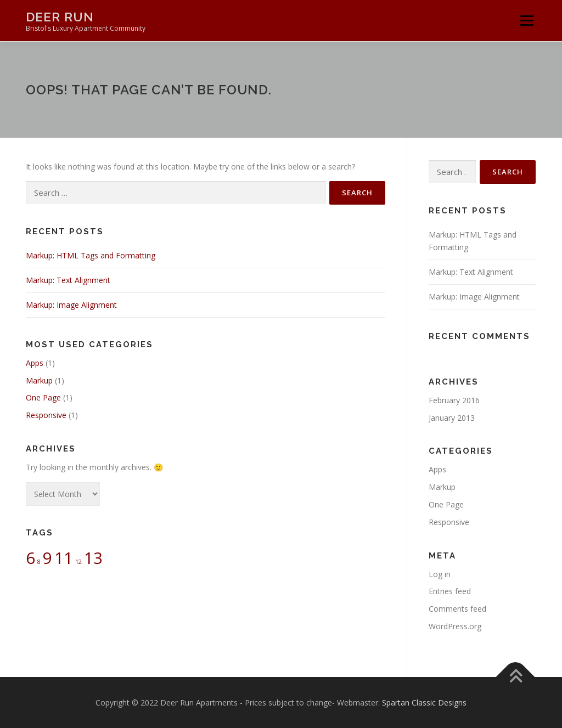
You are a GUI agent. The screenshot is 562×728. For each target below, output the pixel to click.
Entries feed (450, 591)
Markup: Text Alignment (68, 280)
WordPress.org (455, 626)
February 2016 (454, 400)
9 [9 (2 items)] (47, 558)
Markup (39, 380)
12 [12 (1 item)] (78, 562)
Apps (35, 363)
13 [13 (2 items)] (93, 558)
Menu (527, 21)
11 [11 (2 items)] (64, 558)
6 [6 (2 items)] (30, 558)
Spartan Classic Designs (424, 702)
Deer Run (60, 17)
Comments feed (457, 609)
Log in (440, 574)
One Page (43, 397)
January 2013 (452, 418)
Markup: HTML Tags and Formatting (91, 255)
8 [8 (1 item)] (39, 562)
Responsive (46, 415)
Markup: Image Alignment (71, 305)
